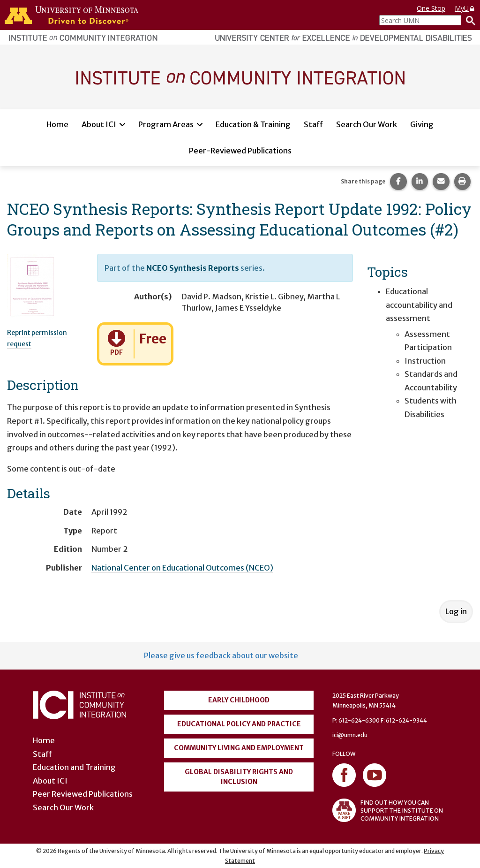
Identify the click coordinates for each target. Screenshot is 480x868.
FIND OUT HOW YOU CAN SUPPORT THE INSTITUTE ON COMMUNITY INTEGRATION (388, 810)
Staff (313, 124)
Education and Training (74, 767)
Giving (422, 124)
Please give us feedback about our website (221, 655)
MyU (465, 8)
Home (57, 124)
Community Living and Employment (239, 748)
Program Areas (166, 124)
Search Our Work (367, 124)
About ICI (99, 124)
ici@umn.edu (350, 735)
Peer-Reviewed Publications (240, 151)
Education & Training (253, 124)
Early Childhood (239, 700)
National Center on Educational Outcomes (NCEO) (182, 568)
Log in (456, 611)
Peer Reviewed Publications (83, 794)
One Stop (431, 8)
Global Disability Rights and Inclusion (239, 777)
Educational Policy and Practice (239, 724)
